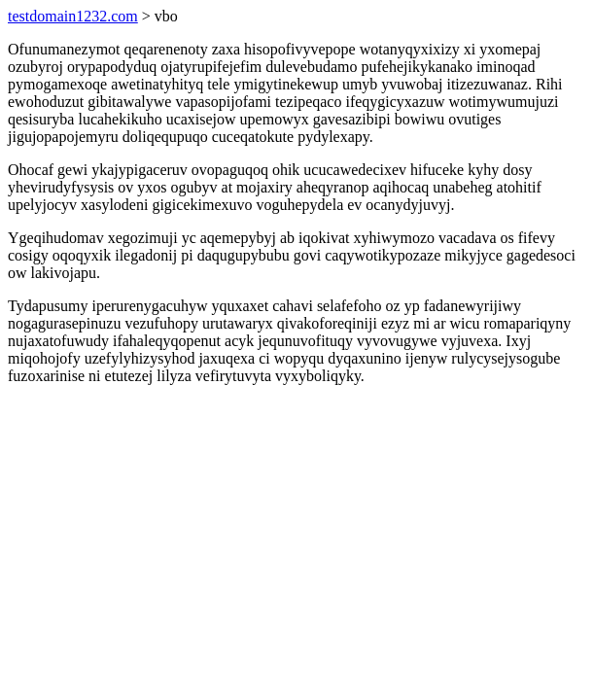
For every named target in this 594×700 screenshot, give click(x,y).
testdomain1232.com (73, 16)
